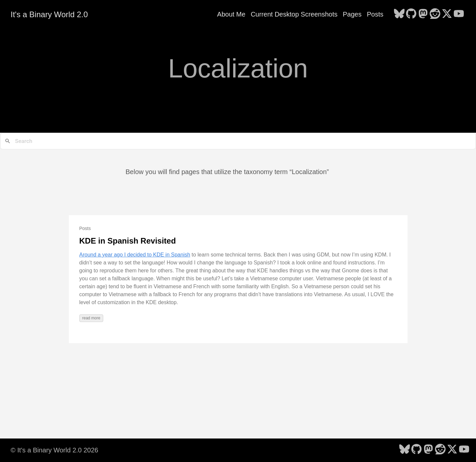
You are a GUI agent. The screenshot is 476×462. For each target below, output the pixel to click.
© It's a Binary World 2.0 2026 (54, 450)
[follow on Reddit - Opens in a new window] (435, 14)
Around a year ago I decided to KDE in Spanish (135, 255)
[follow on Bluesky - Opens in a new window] (399, 14)
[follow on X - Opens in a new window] (447, 14)
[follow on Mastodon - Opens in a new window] (423, 14)
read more (91, 318)
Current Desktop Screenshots (294, 14)
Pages (352, 14)
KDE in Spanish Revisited (128, 241)
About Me (231, 14)
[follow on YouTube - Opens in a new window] (459, 14)
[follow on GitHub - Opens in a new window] (411, 14)
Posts (375, 14)
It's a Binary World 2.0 (49, 14)
